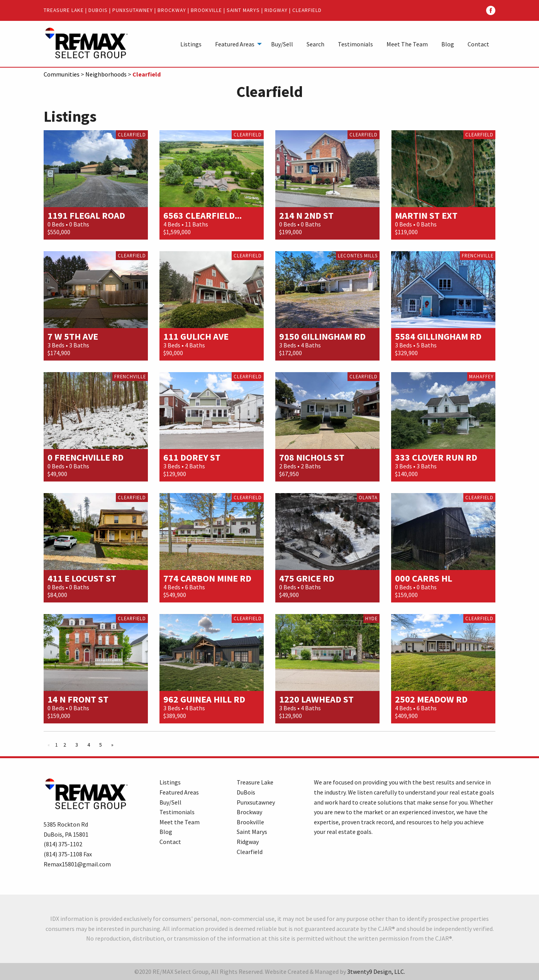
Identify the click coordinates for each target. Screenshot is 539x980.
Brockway (172, 10)
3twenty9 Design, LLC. (376, 971)
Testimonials (355, 44)
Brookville (206, 10)
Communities (62, 74)
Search (315, 44)
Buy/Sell (282, 44)
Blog (448, 44)
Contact (478, 44)
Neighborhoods (106, 74)
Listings (191, 44)
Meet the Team (180, 822)
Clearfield (307, 10)
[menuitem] (191, 44)
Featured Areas (235, 44)
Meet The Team (407, 44)
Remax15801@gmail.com (77, 864)
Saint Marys (243, 10)
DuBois (98, 10)
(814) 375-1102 (63, 844)
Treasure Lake (64, 10)
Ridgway (276, 10)
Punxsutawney (133, 10)
